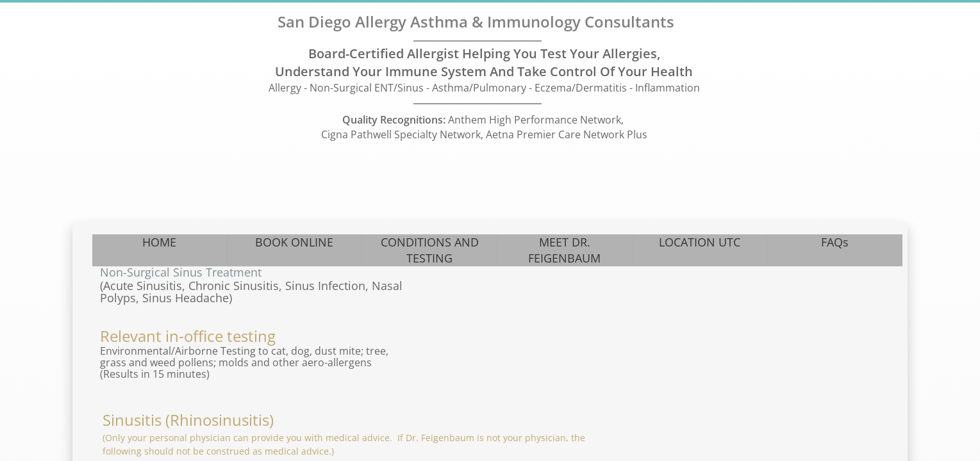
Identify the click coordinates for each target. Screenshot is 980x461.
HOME (159, 242)
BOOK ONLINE (294, 242)
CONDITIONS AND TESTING (430, 250)
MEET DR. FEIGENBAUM (564, 250)
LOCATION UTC (700, 242)
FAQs (835, 242)
